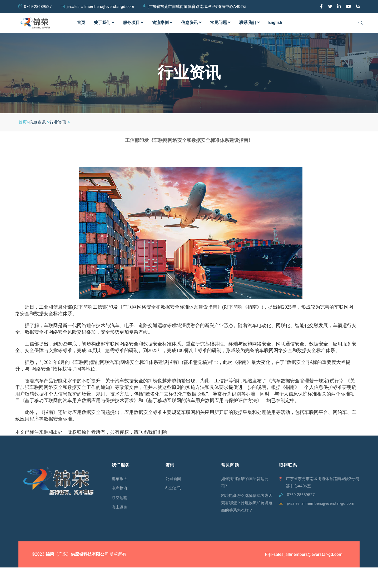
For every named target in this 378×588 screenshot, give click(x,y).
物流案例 (162, 23)
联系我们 (250, 23)
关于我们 (104, 23)
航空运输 (120, 498)
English (275, 23)
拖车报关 (120, 479)
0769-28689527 (35, 7)
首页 (81, 23)
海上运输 (120, 507)
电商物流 (120, 488)
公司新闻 (173, 479)
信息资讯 (191, 23)
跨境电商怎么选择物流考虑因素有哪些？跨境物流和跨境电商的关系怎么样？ (247, 503)
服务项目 (133, 23)
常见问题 (220, 23)
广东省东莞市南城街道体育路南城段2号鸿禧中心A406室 (195, 7)
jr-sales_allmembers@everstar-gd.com (98, 7)
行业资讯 (58, 122)
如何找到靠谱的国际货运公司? (245, 482)
